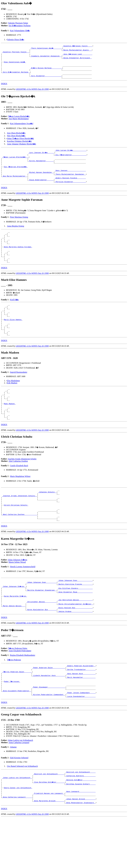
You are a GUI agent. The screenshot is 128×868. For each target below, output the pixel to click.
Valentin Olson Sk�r (16, 40)
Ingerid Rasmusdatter (19, 393)
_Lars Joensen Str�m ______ (41, 157)
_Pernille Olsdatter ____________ (70, 190)
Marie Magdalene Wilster (20, 504)
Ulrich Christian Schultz (16, 536)
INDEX (4, 88)
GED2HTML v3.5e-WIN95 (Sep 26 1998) (32, 93)
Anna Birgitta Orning (16, 235)
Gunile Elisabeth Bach (19, 493)
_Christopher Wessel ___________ (41, 639)
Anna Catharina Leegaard (19, 787)
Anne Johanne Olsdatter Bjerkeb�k (21, 148)
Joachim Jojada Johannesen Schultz (22, 487)
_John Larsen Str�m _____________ (71, 154)
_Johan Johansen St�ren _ (14, 621)
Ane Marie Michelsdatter (19, 123)
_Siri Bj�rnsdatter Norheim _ (16, 75)
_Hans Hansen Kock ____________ (81, 714)
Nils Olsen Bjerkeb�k (16, 140)
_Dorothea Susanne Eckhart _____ (80, 831)
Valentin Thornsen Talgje (18, 23)
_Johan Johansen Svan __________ (41, 617)
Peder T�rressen (12, 723)
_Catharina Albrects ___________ (80, 822)
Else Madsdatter (13, 402)
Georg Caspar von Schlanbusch (18, 835)
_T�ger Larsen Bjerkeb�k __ (16, 161)
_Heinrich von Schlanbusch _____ (80, 817)
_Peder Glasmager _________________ (49, 730)
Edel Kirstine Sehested (19, 803)
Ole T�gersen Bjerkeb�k (16, 172)
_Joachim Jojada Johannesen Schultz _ (20, 525)
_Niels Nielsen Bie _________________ (75, 646)
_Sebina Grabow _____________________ (75, 651)
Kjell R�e (14, 315)
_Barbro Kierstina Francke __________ (75, 619)
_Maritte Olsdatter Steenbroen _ (41, 626)
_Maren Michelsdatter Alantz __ (77, 50)
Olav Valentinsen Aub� (15, 64)
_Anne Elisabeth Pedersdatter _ (17, 734)
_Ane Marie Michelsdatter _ (15, 183)
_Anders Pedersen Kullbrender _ (81, 705)
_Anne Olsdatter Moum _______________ (75, 628)
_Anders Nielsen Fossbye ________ (70, 186)
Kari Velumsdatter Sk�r (20, 31)
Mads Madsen (10, 428)
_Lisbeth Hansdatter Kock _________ (49, 717)
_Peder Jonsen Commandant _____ (81, 737)
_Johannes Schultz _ (47, 520)
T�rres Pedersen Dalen (18, 688)
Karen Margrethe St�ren (16, 633)
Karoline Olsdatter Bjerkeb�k (19, 145)
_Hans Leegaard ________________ (80, 840)
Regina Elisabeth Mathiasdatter (23, 694)
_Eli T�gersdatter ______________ (71, 159)
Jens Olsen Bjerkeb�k (16, 137)
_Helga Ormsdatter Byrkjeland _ (77, 59)
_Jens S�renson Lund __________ (77, 55)
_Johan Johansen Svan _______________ (75, 615)
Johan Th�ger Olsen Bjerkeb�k (20, 143)
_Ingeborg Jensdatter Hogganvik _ (46, 57)
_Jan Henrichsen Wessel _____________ (75, 637)
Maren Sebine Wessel (17, 596)
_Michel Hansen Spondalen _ (41, 179)
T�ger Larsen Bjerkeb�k (19, 120)
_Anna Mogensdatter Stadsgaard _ (80, 853)
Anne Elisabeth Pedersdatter (20, 690)
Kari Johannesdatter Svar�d (22, 128)
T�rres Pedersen (14, 699)
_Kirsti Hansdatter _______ (41, 166)
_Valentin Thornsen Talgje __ (16, 53)
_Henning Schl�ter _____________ (81, 826)
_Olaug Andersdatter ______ (41, 188)
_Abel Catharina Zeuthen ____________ (20, 547)
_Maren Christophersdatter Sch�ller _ (76, 642)
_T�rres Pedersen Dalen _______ (17, 712)
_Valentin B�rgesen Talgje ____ (77, 46)
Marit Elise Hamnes (13, 338)
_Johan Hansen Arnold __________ (80, 849)
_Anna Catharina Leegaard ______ (17, 846)
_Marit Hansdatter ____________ (81, 719)
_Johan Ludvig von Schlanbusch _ (17, 824)
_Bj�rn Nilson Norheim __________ (46, 71)
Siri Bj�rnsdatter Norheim (20, 26)
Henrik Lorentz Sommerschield (23, 601)
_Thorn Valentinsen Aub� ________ (46, 48)
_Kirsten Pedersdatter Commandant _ (49, 739)
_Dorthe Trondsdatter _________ (81, 710)
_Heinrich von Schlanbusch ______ (49, 819)
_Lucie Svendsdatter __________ (81, 741)
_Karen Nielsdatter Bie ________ (41, 648)
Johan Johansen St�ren (18, 594)
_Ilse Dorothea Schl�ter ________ (49, 828)
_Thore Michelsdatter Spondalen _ (70, 181)
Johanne (13, 792)
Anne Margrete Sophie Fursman (18, 259)
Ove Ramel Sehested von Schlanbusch (22, 811)
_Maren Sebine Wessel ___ (14, 644)
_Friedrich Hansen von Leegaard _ (49, 842)
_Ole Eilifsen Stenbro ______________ (75, 624)
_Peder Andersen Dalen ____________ (49, 708)
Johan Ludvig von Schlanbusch (20, 785)
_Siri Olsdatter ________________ (46, 79)
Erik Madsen (12, 404)
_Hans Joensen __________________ (70, 177)
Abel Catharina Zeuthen (18, 489)
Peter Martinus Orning (19, 226)
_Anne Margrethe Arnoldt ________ (49, 851)
